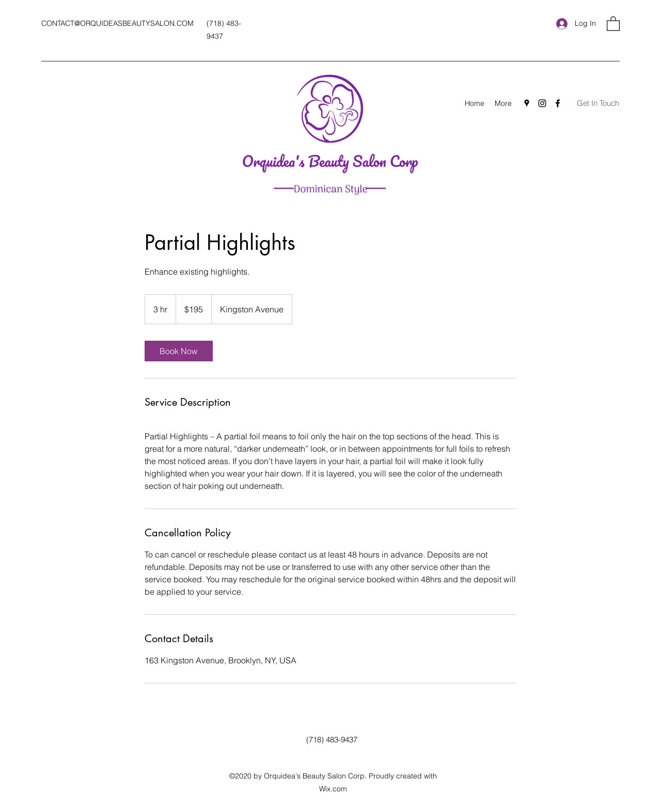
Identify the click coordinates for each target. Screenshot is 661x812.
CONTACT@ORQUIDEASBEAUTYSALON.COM (117, 23)
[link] (179, 351)
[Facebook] (558, 103)
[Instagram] (542, 103)
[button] (613, 23)
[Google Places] (527, 103)
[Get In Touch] (598, 103)
